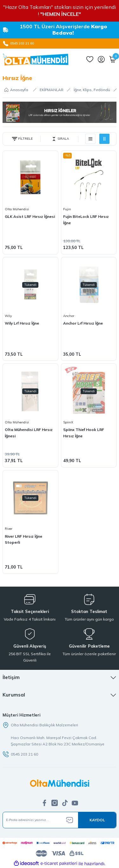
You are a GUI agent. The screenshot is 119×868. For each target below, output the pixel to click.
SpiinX (68, 422)
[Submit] (97, 820)
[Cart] (113, 59)
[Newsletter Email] (60, 820)
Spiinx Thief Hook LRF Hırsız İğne (84, 433)
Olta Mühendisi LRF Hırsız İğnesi (29, 433)
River (9, 529)
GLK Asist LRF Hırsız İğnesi (30, 216)
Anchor (69, 316)
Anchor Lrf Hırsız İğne (83, 323)
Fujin (67, 209)
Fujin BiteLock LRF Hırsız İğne (86, 220)
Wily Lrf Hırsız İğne (22, 323)
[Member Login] (101, 59)
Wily (8, 316)
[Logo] (36, 59)
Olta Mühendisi (17, 209)
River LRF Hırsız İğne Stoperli (23, 539)
